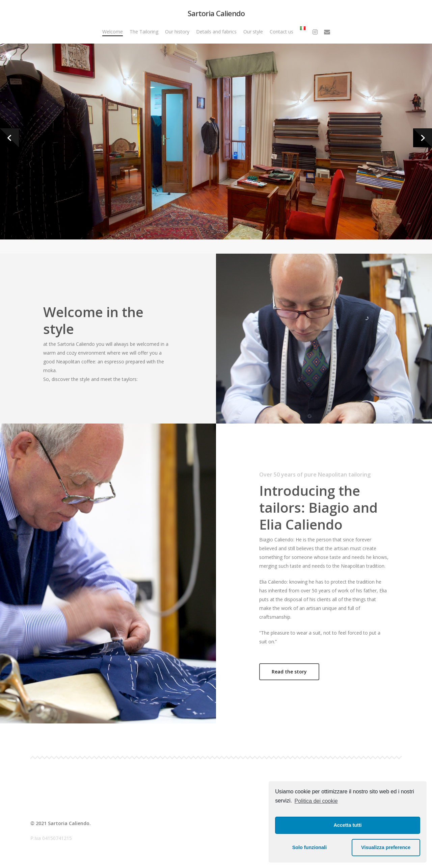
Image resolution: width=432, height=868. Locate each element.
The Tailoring (144, 32)
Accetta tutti (347, 825)
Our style (253, 32)
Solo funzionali (309, 847)
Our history (177, 32)
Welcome (113, 32)
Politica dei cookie (316, 801)
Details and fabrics (216, 32)
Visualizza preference (386, 847)
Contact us (281, 32)
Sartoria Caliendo (216, 13)
